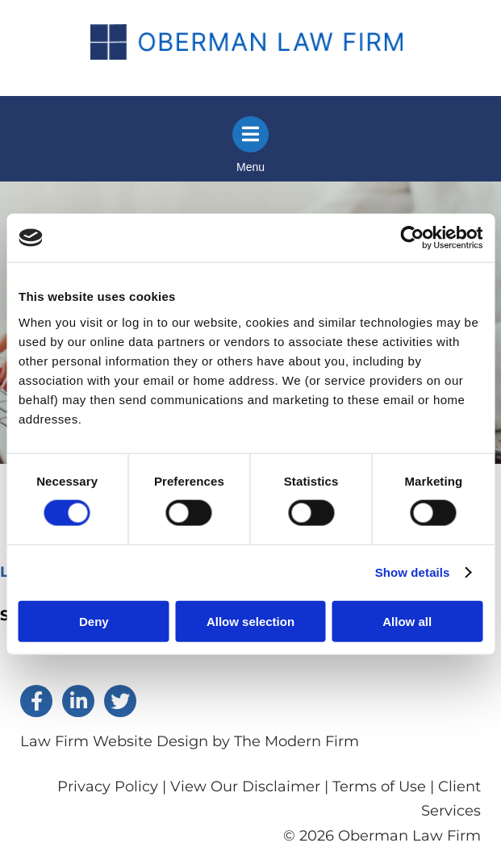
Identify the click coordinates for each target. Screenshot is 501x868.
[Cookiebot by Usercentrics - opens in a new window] (412, 238)
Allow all (407, 621)
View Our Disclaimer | (249, 787)
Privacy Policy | (114, 787)
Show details (413, 572)
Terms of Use (379, 787)
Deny (94, 621)
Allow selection (250, 621)
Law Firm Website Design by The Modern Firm (190, 741)
